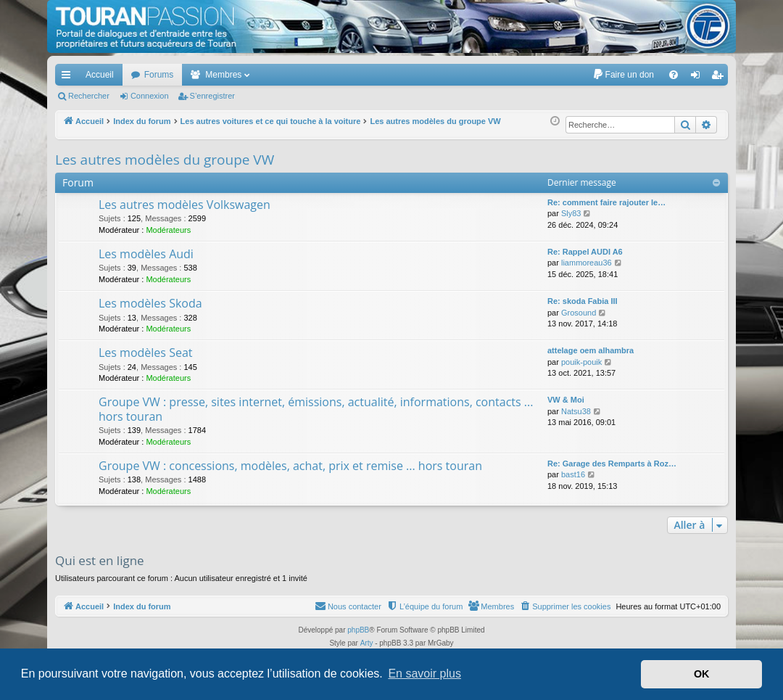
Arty (367, 643)
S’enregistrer (212, 96)
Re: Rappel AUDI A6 (585, 252)
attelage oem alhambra (591, 350)
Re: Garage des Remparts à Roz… (612, 464)
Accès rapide (69, 78)
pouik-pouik (581, 362)
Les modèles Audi (146, 254)
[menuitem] (623, 75)
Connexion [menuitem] (699, 78)
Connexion (150, 96)
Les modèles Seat (145, 353)
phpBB (358, 630)
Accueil (100, 75)
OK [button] (702, 674)
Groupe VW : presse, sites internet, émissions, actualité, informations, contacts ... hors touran (316, 409)
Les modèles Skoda (150, 303)
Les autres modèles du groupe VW (165, 160)
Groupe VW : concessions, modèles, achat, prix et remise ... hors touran (290, 466)
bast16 (573, 474)
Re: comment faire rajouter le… (606, 202)
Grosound (579, 313)
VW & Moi (566, 400)
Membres (223, 75)
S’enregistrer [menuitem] (720, 78)
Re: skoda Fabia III (583, 301)
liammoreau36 (587, 263)
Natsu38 (576, 411)
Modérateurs (168, 230)
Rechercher (89, 96)
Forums (159, 75)
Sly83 (571, 213)
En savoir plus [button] (424, 674)
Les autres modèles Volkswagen (185, 205)
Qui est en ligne (100, 560)
